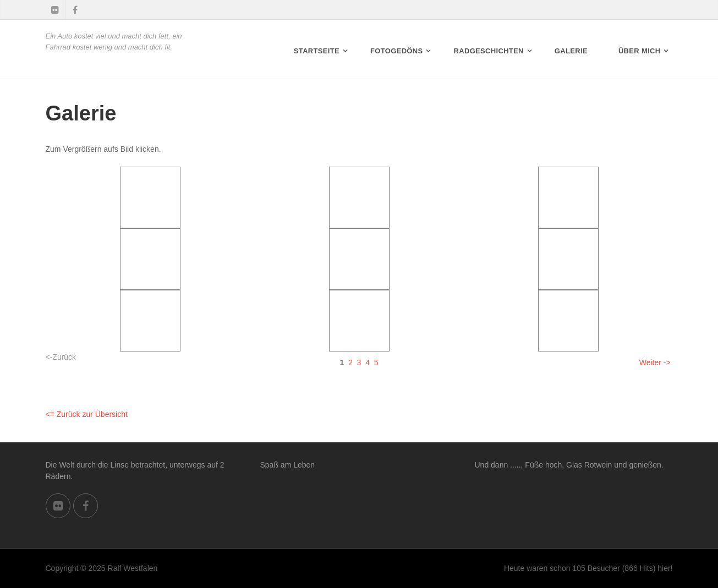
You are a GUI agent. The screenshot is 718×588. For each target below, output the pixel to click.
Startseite (317, 51)
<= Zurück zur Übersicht (87, 414)
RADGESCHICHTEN (489, 51)
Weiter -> (655, 362)
